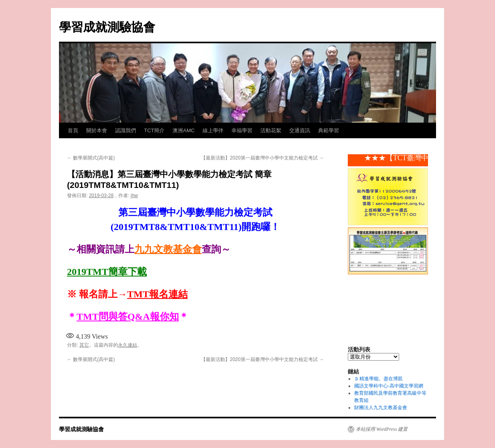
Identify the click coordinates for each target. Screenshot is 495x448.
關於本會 (97, 130)
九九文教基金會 (168, 249)
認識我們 (126, 130)
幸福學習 (242, 130)
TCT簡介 (154, 130)
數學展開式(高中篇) (91, 158)
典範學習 (329, 130)
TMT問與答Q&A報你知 (128, 317)
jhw (134, 196)
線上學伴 (213, 130)
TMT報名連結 (157, 294)
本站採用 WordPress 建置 (382, 429)
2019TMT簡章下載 (107, 272)
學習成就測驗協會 (107, 27)
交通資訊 (300, 130)
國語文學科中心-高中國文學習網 (389, 386)
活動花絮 (271, 130)
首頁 (73, 130)
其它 (84, 345)
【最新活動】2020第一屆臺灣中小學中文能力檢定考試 (262, 158)
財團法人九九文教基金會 (381, 408)
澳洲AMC (184, 130)
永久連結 (128, 345)
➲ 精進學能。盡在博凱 (378, 379)
